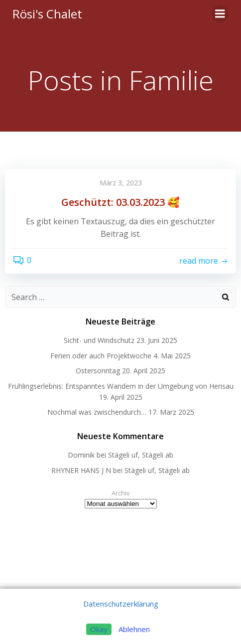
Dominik (81, 455)
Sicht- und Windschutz (99, 340)
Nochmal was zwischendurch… (97, 412)
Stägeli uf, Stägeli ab (141, 455)
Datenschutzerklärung (121, 604)
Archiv (121, 493)
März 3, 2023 (121, 183)
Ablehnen (134, 629)
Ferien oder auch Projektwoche (101, 356)
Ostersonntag (98, 371)
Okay (99, 629)
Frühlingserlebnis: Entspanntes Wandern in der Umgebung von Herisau (121, 386)
